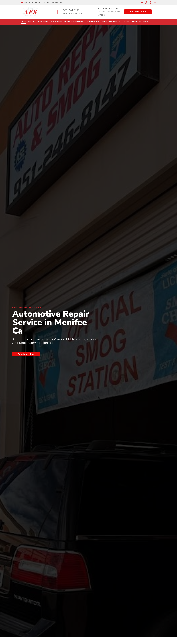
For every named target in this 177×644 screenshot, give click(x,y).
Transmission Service (111, 22)
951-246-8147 (71, 10)
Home (23, 22)
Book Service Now (138, 12)
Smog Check (56, 22)
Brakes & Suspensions (74, 22)
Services (32, 22)
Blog (146, 22)
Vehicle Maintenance (132, 22)
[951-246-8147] (58, 12)
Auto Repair (43, 22)
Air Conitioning (93, 22)
